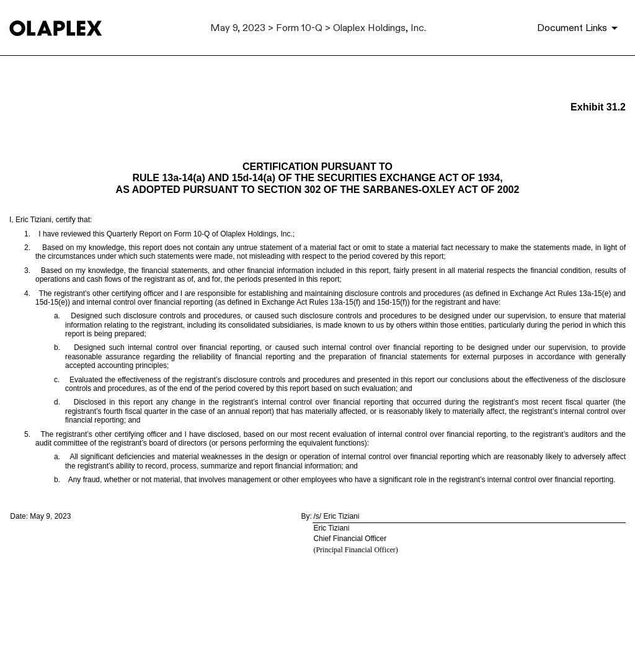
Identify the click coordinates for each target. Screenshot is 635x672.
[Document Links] (579, 28)
